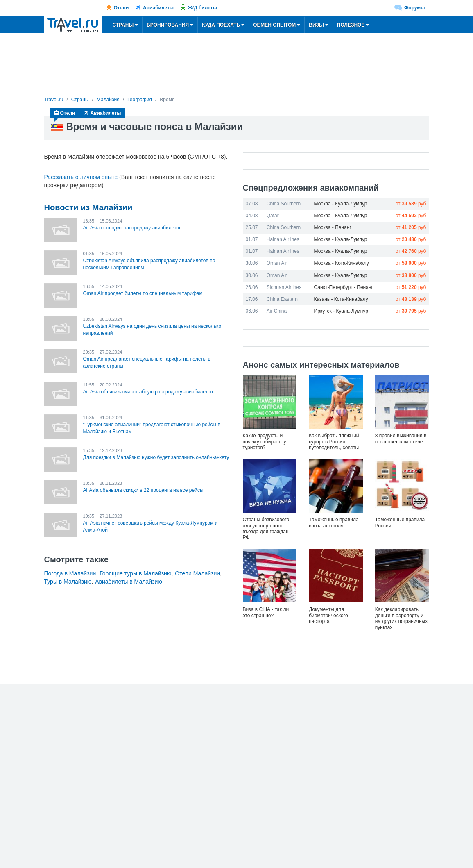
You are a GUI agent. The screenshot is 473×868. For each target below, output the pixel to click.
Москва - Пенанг (333, 227)
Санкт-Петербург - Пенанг (344, 287)
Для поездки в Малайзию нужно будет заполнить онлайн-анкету (156, 457)
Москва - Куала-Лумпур (341, 204)
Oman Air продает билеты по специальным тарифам (143, 293)
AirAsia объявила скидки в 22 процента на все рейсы (143, 490)
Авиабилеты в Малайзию (129, 582)
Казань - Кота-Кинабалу (341, 299)
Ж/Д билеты (203, 8)
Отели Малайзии (197, 573)
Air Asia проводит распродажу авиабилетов (132, 228)
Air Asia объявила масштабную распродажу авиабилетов (148, 392)
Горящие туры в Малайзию (135, 573)
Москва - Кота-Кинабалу (342, 263)
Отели (121, 8)
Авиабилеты (158, 8)
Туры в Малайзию (68, 582)
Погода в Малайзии (70, 573)
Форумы (414, 8)
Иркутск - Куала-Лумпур (341, 311)
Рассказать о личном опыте (81, 177)
